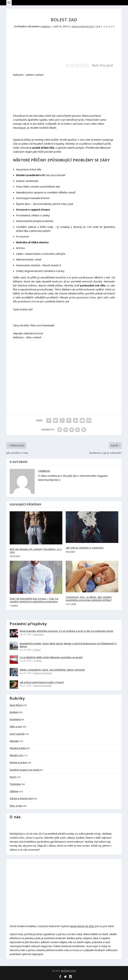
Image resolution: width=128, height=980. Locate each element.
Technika (38, 661)
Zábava (14, 791)
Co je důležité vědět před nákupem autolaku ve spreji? (51, 657)
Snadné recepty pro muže (25, 770)
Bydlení (37, 650)
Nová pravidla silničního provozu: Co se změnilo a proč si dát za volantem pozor (66, 631)
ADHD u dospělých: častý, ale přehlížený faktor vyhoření (52, 670)
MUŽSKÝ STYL (68, 971)
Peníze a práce (18, 762)
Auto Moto (38, 634)
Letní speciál (17, 734)
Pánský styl (16, 755)
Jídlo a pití (16, 727)
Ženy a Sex (16, 806)
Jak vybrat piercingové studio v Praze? (42, 682)
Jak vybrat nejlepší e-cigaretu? (85, 548)
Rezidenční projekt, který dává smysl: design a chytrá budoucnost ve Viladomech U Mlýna (68, 645)
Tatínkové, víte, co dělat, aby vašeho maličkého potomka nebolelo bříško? (89, 599)
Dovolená (15, 719)
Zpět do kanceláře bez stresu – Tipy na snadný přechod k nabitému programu (34, 600)
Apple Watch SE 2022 (82, 926)
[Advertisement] (52, 51)
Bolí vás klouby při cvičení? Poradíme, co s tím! (36, 551)
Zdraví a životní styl (82, 26)
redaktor (45, 26)
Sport (13, 777)
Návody (14, 741)
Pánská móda (18, 748)
